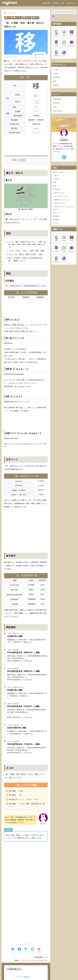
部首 (72, 33)
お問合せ (9, 842)
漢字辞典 (55, 3)
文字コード (57, 214)
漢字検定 (56, 54)
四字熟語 (57, 78)
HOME (39, 972)
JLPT (64, 54)
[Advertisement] (26, 144)
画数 (64, 33)
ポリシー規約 (39, 975)
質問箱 (56, 86)
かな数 (56, 44)
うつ (35, 100)
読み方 (57, 181)
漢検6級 (28, 18)
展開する (22, 160)
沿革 (62, 3)
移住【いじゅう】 (60, 205)
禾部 (37, 18)
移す (41, 219)
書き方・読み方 (58, 174)
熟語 (55, 187)
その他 (56, 70)
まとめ (55, 225)
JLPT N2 (18, 18)
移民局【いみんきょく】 (63, 201)
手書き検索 (46, 3)
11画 (9, 18)
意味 (55, 184)
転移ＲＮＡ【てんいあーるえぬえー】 (64, 210)
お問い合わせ (71, 3)
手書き (56, 33)
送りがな (72, 44)
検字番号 (56, 218)
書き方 (57, 177)
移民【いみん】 (60, 194)
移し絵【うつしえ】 (61, 198)
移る (36, 219)
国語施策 (56, 221)
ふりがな (64, 44)
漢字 (55, 82)
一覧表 (56, 74)
